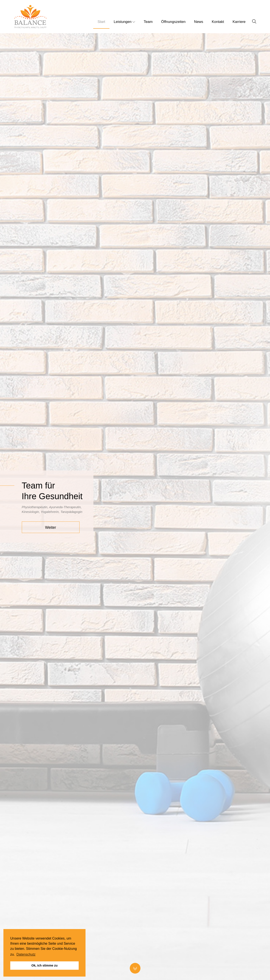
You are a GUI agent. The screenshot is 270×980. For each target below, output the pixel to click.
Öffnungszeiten (173, 22)
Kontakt (218, 22)
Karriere (239, 22)
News (199, 22)
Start (101, 22)
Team (148, 22)
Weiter (51, 527)
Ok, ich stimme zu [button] (44, 965)
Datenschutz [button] (26, 954)
